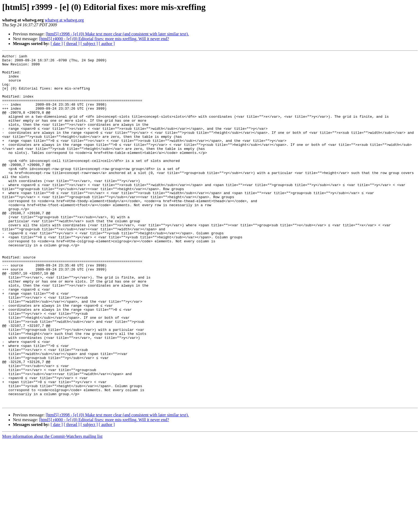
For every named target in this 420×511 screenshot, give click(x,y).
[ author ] (107, 44)
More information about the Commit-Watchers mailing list (52, 506)
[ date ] (57, 44)
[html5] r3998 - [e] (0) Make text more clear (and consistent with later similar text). (117, 34)
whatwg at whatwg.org (64, 20)
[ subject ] (89, 44)
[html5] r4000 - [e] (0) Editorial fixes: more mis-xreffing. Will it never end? (104, 39)
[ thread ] (72, 44)
